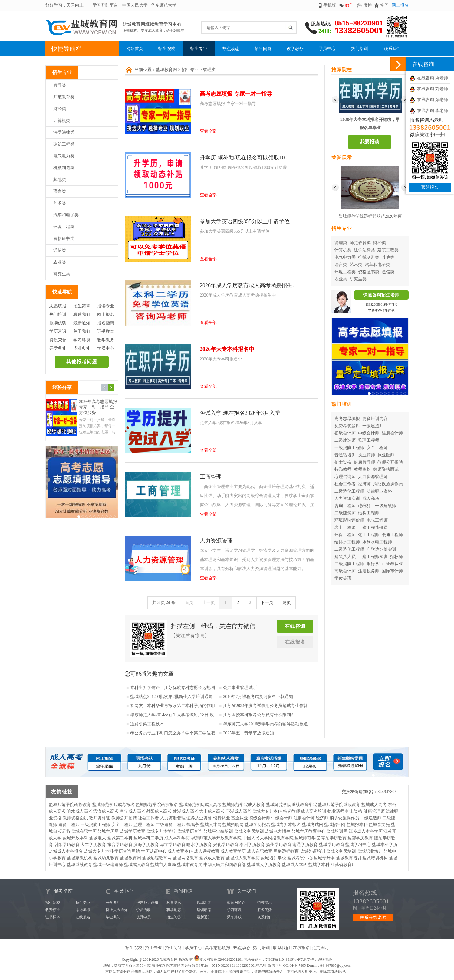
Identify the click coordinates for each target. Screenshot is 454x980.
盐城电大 (97, 838)
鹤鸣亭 (193, 825)
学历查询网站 (127, 851)
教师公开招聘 (390, 462)
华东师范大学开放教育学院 (216, 838)
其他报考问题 (82, 362)
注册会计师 (392, 433)
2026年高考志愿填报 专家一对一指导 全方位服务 (98, 407)
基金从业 (239, 818)
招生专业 (199, 49)
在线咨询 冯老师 (429, 78)
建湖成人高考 (186, 811)
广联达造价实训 (381, 549)
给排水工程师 (347, 542)
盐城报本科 (357, 825)
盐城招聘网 (233, 825)
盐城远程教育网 (157, 858)
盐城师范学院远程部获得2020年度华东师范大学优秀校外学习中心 (370, 217)
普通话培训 (345, 455)
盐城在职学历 (84, 831)
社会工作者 (345, 484)
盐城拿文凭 (379, 825)
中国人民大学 (135, 5)
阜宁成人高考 (133, 811)
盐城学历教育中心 (308, 831)
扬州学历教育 (279, 845)
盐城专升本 (324, 858)
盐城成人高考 (374, 805)
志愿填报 (58, 306)
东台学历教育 (120, 845)
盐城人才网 (211, 825)
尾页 (287, 603)
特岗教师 (343, 469)
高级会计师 (345, 571)
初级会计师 (345, 433)
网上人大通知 (117, 910)
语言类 (60, 191)
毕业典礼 (82, 348)
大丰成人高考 (212, 811)
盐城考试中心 (300, 858)
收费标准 (53, 910)
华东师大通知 (147, 903)
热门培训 (360, 49)
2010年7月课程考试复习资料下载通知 (258, 697)
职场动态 (174, 910)
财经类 (60, 109)
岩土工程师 (345, 528)
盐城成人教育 (212, 858)
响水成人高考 (80, 811)
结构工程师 (369, 513)
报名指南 (106, 323)
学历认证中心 (154, 851)
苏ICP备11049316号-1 (282, 959)
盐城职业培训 (370, 851)
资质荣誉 (58, 340)
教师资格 (362, 469)
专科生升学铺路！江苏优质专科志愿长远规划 (173, 688)
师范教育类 (64, 97)
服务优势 (265, 910)
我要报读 (370, 142)
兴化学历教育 (226, 845)
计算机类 (62, 121)
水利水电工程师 (377, 542)
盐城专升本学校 (161, 831)
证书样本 (106, 331)
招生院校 (167, 49)
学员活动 (143, 910)
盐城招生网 (335, 825)
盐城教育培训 (349, 858)
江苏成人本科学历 (366, 831)
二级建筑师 (345, 513)
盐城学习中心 (358, 845)
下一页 (267, 603)
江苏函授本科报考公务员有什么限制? (258, 715)
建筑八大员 (345, 557)
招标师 (396, 557)
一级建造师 (373, 426)
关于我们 (82, 331)
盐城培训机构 (375, 858)
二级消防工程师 (349, 564)
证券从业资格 (199, 818)
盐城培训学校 (273, 858)
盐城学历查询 (190, 831)
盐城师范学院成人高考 (200, 805)
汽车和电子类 (66, 215)
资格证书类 (64, 239)
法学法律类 (64, 132)
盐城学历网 (108, 831)
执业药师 (367, 455)
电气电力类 (64, 156)
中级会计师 (369, 433)
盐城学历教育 (133, 831)
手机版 (330, 5)
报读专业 (106, 306)
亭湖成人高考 (239, 811)
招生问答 (263, 49)
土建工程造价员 (373, 528)
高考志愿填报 (347, 419)
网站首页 (135, 49)
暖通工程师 (392, 535)
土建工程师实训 (373, 557)
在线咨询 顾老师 (429, 100)
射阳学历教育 (67, 845)
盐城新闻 (204, 903)
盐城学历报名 (258, 825)
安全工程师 (377, 448)
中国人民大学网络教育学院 (268, 838)
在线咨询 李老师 (429, 111)
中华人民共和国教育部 (225, 865)
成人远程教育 (207, 851)
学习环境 (82, 340)
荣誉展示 (265, 903)
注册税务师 (369, 571)
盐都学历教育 (360, 838)
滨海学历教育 (146, 845)
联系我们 (392, 49)
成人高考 (371, 498)
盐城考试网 (313, 825)
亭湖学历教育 (334, 838)
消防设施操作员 (388, 484)
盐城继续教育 (80, 865)
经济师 (364, 484)
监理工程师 (369, 440)
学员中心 (327, 49)
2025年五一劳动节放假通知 (248, 733)
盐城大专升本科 (267, 811)
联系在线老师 (373, 918)
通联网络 (325, 959)
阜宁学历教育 (173, 845)
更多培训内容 (375, 419)
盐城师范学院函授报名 (157, 805)
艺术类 (60, 203)
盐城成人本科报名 (66, 851)
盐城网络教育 (186, 858)
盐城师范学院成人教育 (244, 805)
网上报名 (400, 5)
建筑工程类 (64, 144)
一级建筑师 (386, 506)
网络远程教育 (286, 851)
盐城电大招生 (278, 831)
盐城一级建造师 (108, 865)
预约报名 (430, 187)
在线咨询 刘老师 (429, 89)
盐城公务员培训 (249, 831)
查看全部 (208, 131)
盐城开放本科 (75, 838)
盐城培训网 (337, 831)
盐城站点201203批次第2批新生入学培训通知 (171, 697)
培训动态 (204, 910)
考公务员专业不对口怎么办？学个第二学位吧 (173, 733)
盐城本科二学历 (148, 838)
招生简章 (82, 306)
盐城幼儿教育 (106, 858)
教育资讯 (174, 903)
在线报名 (295, 642)
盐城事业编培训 (218, 831)
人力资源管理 (173, 818)
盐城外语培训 (313, 851)
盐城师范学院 (307, 838)
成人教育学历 (233, 851)
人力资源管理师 (373, 477)
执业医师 (386, 455)
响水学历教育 (199, 845)
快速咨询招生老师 (381, 295)
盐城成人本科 (294, 865)
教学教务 (295, 49)
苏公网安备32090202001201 (221, 959)
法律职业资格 (379, 491)
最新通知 (82, 323)
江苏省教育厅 (343, 865)
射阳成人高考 (159, 811)
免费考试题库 (347, 426)
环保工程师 (345, 535)
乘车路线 (234, 917)
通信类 (60, 250)
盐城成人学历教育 (264, 865)
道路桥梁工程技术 (147, 724)
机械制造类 (64, 168)
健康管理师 (364, 462)
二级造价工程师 (349, 491)
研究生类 (62, 274)
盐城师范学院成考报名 (113, 805)
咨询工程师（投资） (354, 506)
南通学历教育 (305, 845)
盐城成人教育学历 (243, 858)
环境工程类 (64, 227)
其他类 (60, 180)
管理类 (60, 85)
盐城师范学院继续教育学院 (291, 805)
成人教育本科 (180, 851)
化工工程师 (369, 535)
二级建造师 (345, 440)
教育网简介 (236, 903)
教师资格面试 (386, 469)
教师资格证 (100, 818)
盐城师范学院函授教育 (70, 805)
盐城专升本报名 (286, 825)
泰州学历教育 (252, 845)
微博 (368, 5)
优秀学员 (143, 917)
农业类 (60, 262)
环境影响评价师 (349, 520)
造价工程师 (69, 825)
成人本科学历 (177, 838)
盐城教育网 (166, 70)
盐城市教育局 (190, 865)
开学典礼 (58, 348)
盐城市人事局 (163, 865)
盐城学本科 (319, 865)
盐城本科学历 (385, 845)
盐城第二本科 (120, 838)
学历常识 (58, 331)
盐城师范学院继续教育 (339, 805)
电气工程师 (377, 520)
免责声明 (320, 948)
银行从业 (375, 564)
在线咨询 (295, 626)
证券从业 (394, 564)
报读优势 (58, 323)
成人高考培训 (314, 811)
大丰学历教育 (93, 845)
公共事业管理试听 (240, 688)
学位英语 (343, 578)
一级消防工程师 (349, 448)
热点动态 (231, 49)
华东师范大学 (164, 5)
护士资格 (343, 462)
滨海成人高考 (106, 811)
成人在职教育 (260, 851)
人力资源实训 (347, 498)
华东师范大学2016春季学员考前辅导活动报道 (265, 724)
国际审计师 (392, 571)
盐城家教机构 (80, 858)
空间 (384, 5)
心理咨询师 (345, 477)
